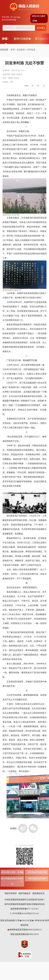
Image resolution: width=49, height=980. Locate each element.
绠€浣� (17, 17)
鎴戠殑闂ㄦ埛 (7, 17)
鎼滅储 (40, 28)
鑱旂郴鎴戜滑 (38, 893)
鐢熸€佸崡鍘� (22, 39)
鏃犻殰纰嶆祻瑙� (9, 20)
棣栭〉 (6, 39)
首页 (13, 50)
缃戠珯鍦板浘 (25, 893)
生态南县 (21, 50)
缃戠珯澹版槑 (11, 893)
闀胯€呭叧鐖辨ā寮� (39, 18)
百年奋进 (31, 50)
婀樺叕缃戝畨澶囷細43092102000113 (24, 930)
